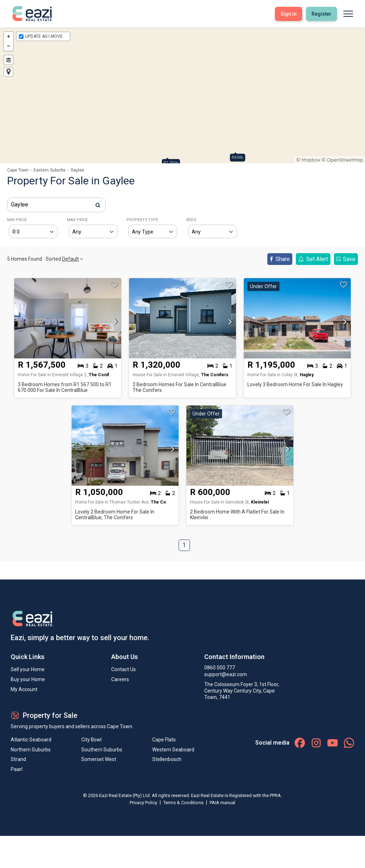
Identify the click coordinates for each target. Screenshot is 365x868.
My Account (24, 689)
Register (322, 14)
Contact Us (124, 669)
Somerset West (99, 760)
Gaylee (77, 170)
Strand (18, 760)
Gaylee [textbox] (20, 205)
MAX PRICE (77, 220)
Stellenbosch (167, 760)
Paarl (17, 770)
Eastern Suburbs (50, 170)
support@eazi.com (226, 674)
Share (280, 259)
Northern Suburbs (31, 750)
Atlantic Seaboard (31, 740)
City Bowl (92, 740)
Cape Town (18, 170)
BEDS (191, 220)
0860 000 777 (220, 668)
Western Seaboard (173, 750)
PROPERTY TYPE (142, 220)
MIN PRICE (17, 220)
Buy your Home (28, 679)
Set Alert (313, 259)
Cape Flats (164, 740)
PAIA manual (222, 803)
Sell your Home (28, 669)
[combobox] (56, 205)
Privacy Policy (144, 803)
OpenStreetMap (345, 160)
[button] (114, 324)
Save (346, 259)
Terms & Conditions (184, 803)
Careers (120, 679)
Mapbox (311, 160)
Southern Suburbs (102, 750)
